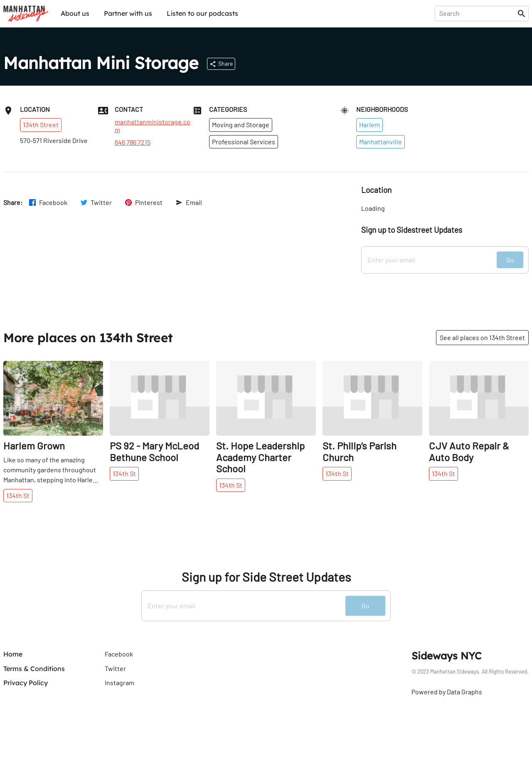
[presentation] (478, 13)
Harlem (369, 125)
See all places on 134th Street (482, 337)
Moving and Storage (241, 125)
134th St (18, 495)
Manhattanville (381, 142)
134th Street (41, 125)
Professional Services (244, 142)
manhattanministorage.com (153, 126)
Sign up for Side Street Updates (266, 577)
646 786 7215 (133, 142)
